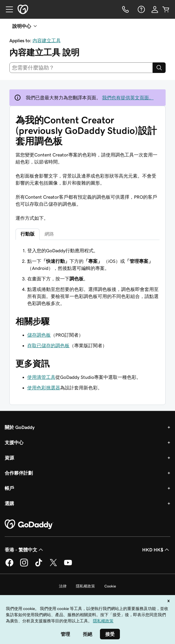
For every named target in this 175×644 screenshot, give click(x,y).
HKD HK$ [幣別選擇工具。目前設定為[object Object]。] (156, 550)
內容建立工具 (47, 40)
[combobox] (81, 68)
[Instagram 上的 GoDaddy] (24, 565)
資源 (9, 458)
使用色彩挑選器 (44, 388)
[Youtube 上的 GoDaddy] (68, 565)
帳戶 (9, 488)
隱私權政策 (85, 586)
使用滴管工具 (41, 377)
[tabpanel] (87, 277)
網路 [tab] (49, 234)
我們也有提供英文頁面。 (128, 98)
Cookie (110, 586)
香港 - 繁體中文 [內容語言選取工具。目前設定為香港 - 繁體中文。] (24, 550)
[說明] (141, 9)
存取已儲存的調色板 (48, 345)
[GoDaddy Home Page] (29, 524)
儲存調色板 (39, 335)
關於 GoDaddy (20, 427)
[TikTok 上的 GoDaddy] (39, 565)
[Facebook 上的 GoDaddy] (9, 565)
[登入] (155, 9)
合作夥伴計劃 (19, 473)
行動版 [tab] (28, 234)
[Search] (159, 68)
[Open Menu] (7, 9)
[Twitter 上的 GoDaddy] (53, 565)
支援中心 (14, 442)
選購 (9, 503)
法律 (63, 586)
